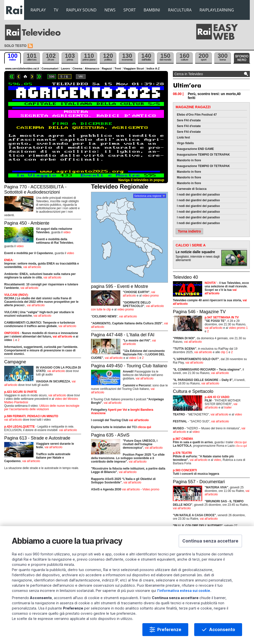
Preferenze (169, 630)
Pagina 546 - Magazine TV (199, 312)
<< (12, 77)
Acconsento (222, 630)
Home (25, 77)
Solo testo (15, 46)
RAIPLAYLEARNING (217, 10)
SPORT (130, 10)
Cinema (77, 68)
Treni (118, 68)
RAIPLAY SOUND (81, 10)
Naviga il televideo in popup (141, 180)
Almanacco (92, 68)
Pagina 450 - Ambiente (27, 223)
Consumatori (50, 68)
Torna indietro (189, 231)
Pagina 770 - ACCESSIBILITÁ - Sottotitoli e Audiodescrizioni (35, 189)
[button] (210, 541)
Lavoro (65, 68)
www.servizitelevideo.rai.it (22, 68)
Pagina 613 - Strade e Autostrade (37, 438)
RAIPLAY (38, 10)
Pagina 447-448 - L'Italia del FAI (123, 335)
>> (39, 77)
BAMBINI (152, 10)
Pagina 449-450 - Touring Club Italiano (129, 366)
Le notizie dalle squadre (195, 252)
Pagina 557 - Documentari (199, 482)
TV (56, 10)
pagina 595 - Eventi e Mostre (120, 286)
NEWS (110, 10)
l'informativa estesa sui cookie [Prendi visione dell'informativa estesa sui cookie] (184, 591)
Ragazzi (107, 68)
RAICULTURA (180, 10)
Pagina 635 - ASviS (110, 435)
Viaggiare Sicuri (134, 68)
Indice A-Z (153, 68)
